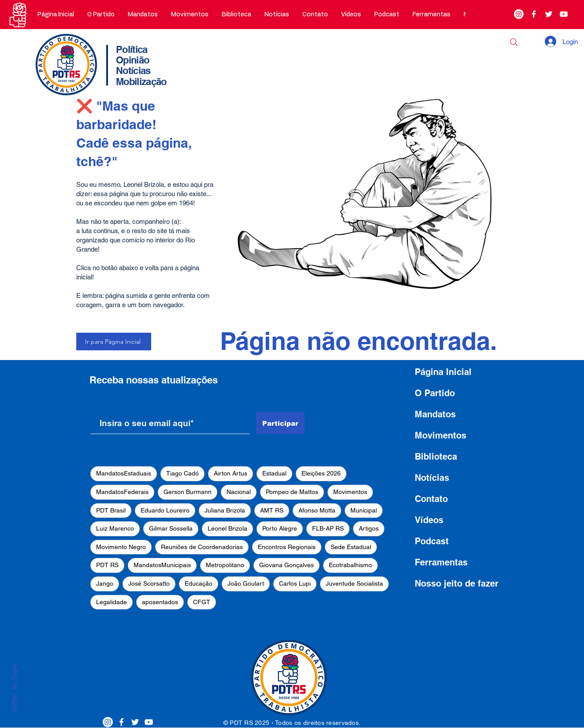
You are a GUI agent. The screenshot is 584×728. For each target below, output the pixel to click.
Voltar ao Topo (14, 688)
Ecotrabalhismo (350, 565)
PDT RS (107, 565)
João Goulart (246, 583)
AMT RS (272, 510)
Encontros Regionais (287, 547)
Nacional (239, 492)
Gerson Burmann (188, 492)
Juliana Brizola (225, 510)
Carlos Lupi (295, 583)
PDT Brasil (111, 510)
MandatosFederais (122, 492)
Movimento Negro (121, 547)
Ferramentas (441, 562)
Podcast (432, 541)
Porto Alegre (280, 528)
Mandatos (435, 414)
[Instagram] (519, 14)
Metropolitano (225, 565)
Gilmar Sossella (171, 528)
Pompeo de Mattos (292, 492)
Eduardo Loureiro (165, 510)
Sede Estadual (351, 547)
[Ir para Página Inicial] (114, 342)
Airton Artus (231, 473)
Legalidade (112, 602)
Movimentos (350, 492)
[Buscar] (514, 42)
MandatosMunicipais (162, 565)
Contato (431, 499)
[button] (101, 15)
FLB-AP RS (328, 528)
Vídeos (429, 520)
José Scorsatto (149, 583)
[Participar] (280, 423)
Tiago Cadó (182, 473)
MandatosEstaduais (124, 473)
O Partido (435, 393)
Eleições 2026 (321, 473)
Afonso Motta (317, 510)
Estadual (274, 473)
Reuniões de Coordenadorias (202, 547)
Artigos (369, 528)
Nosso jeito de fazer (457, 583)
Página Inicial (443, 372)
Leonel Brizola (227, 528)
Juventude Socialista (354, 583)
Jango (105, 583)
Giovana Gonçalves (286, 565)
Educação (199, 583)
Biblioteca (436, 457)
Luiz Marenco (115, 528)
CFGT (202, 602)
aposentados (160, 602)
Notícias (432, 478)
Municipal (364, 510)
